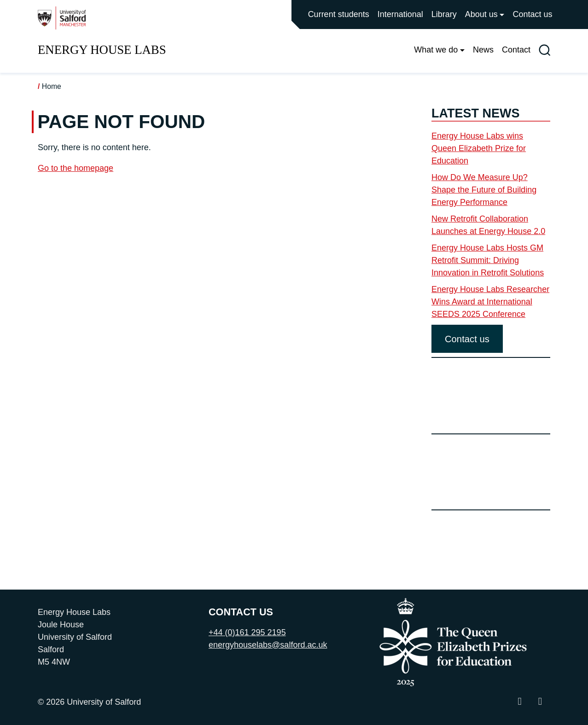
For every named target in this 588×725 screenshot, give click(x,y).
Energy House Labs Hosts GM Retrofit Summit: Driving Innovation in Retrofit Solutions (488, 260)
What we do (436, 50)
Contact (516, 50)
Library (444, 14)
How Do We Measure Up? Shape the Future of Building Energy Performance (484, 190)
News (483, 50)
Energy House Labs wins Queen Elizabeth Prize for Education (479, 148)
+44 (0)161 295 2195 (247, 632)
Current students (339, 14)
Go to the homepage (76, 168)
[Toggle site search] (544, 50)
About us (481, 14)
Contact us (532, 14)
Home (52, 86)
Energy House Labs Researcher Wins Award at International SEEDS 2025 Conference (490, 302)
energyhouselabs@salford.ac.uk (268, 645)
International (400, 14)
